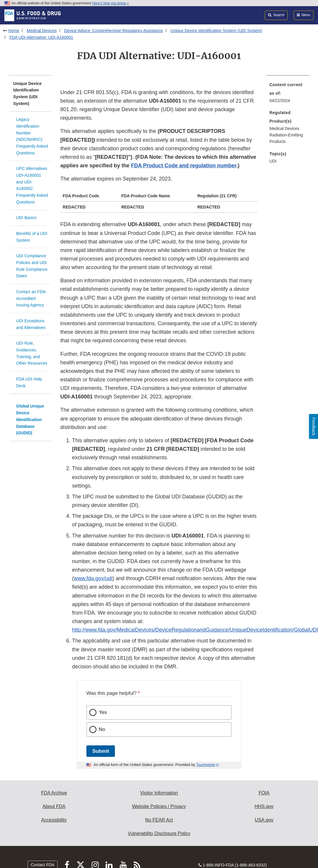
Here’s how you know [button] (111, 3)
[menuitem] (288, 94)
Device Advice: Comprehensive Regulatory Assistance (113, 31)
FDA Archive (54, 793)
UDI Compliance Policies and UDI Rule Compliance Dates (32, 266)
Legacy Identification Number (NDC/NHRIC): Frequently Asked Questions (32, 136)
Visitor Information (159, 793)
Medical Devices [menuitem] (284, 128)
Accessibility (54, 820)
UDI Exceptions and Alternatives (31, 324)
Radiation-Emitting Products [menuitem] (286, 138)
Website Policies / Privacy (159, 806)
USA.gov (264, 820)
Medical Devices (42, 31)
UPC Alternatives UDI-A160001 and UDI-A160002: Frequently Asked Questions (32, 185)
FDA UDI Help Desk (29, 382)
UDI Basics (26, 218)
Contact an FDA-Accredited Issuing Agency (31, 298)
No (102, 729)
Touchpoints (206, 765)
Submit (101, 751)
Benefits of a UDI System (32, 237)
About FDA (54, 806)
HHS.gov (264, 806)
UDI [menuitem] (273, 161)
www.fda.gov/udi (93, 578)
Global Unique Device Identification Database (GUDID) (30, 419)
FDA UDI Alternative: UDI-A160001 (41, 37)
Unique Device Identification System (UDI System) (216, 31)
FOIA (264, 793)
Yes (103, 712)
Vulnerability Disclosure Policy (159, 833)
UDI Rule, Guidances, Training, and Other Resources (32, 353)
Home (14, 31)
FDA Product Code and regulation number (183, 166)
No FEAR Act (159, 820)
